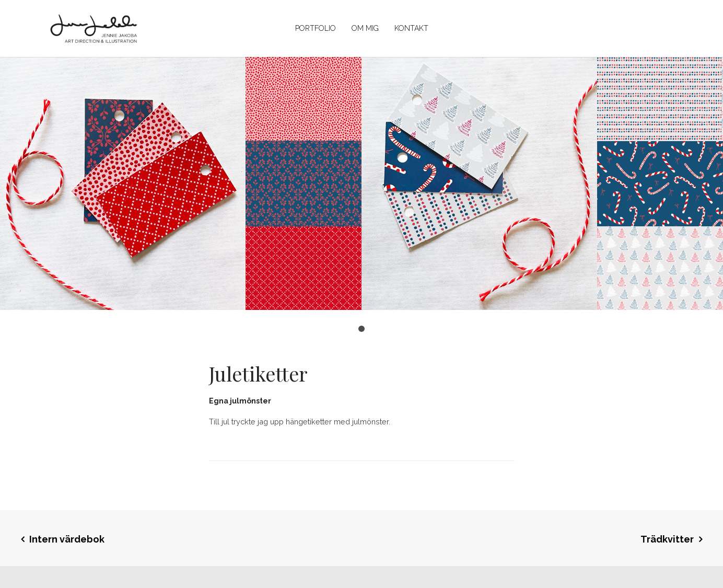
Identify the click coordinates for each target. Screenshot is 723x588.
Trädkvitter (667, 539)
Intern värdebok (67, 539)
